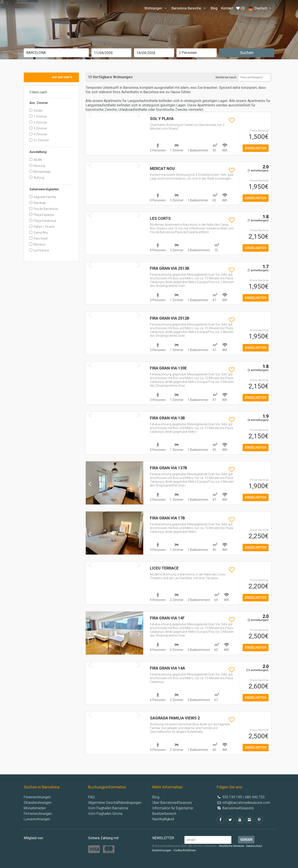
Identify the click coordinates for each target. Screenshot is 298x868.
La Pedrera (39, 250)
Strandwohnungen (38, 803)
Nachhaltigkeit (163, 819)
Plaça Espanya (42, 215)
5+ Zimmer (39, 140)
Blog (214, 8)
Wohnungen (156, 8)
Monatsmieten (35, 808)
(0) (241, 8)
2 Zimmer (38, 122)
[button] (90, 493)
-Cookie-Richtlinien (184, 850)
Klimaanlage (40, 172)
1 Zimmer (38, 116)
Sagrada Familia (43, 197)
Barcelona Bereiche (189, 8)
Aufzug (37, 178)
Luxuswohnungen (37, 819)
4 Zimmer (38, 134)
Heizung (37, 166)
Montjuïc (38, 244)
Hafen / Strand (42, 227)
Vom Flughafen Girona (105, 814)
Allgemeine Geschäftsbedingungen (115, 803)
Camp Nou (39, 233)
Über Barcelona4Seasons (172, 803)
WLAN (36, 160)
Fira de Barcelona (44, 209)
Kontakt (227, 8)
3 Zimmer (38, 128)
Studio (36, 111)
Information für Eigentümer (173, 808)
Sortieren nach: (226, 77)
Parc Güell (38, 238)
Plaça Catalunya (43, 221)
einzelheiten (256, 148)
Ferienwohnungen (37, 797)
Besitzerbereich (164, 814)
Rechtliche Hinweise (232, 846)
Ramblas (38, 203)
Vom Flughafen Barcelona (108, 808)
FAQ (91, 797)
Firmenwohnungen (38, 814)
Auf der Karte (62, 77)
